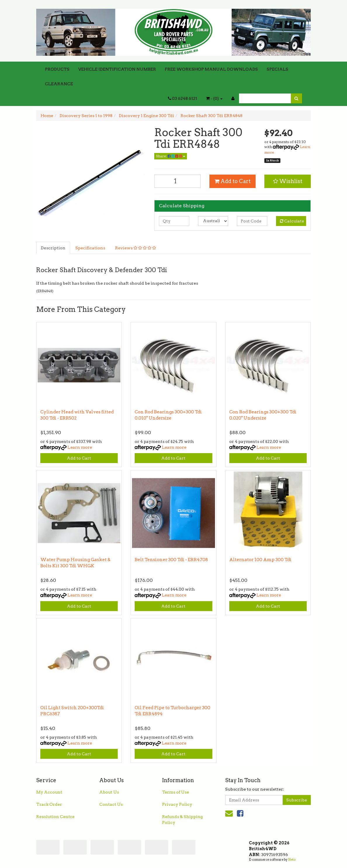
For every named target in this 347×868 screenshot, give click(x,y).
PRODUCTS (57, 69)
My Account (49, 792)
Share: (171, 156)
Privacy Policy (177, 804)
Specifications (90, 248)
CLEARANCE (59, 84)
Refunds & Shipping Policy (182, 820)
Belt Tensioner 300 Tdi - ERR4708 (171, 560)
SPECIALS (277, 69)
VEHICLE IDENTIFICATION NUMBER (117, 69)
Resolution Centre (55, 817)
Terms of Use (176, 792)
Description (53, 248)
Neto (292, 860)
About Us (109, 792)
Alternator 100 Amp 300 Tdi (260, 560)
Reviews (136, 248)
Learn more (80, 447)
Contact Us (111, 804)
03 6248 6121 (183, 98)
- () (214, 98)
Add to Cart (233, 181)
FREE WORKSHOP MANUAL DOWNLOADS (211, 69)
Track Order (49, 804)
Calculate (292, 221)
